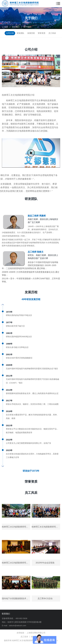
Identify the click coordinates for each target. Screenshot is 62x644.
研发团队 (21, 33)
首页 (5, 27)
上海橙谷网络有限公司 (36, 633)
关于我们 (16, 27)
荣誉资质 (42, 33)
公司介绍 (10, 33)
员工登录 (24, 637)
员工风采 (52, 33)
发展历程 (31, 33)
